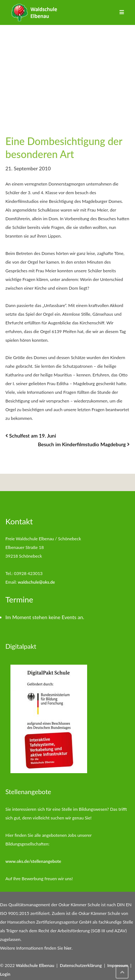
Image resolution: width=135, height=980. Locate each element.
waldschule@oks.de (36, 582)
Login (5, 974)
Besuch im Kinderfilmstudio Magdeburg (82, 444)
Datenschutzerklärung (81, 965)
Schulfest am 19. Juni (33, 436)
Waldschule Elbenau (35, 965)
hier (68, 948)
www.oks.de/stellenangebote (33, 861)
